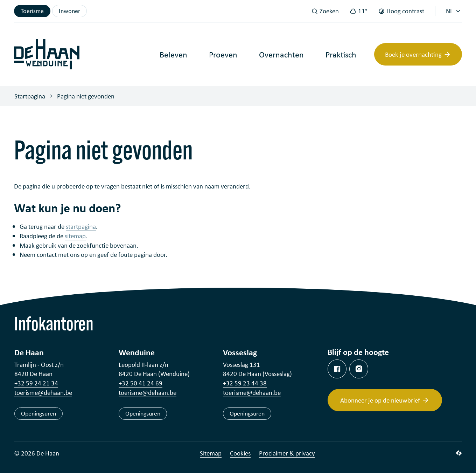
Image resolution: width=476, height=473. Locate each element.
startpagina (81, 226)
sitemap (75, 236)
